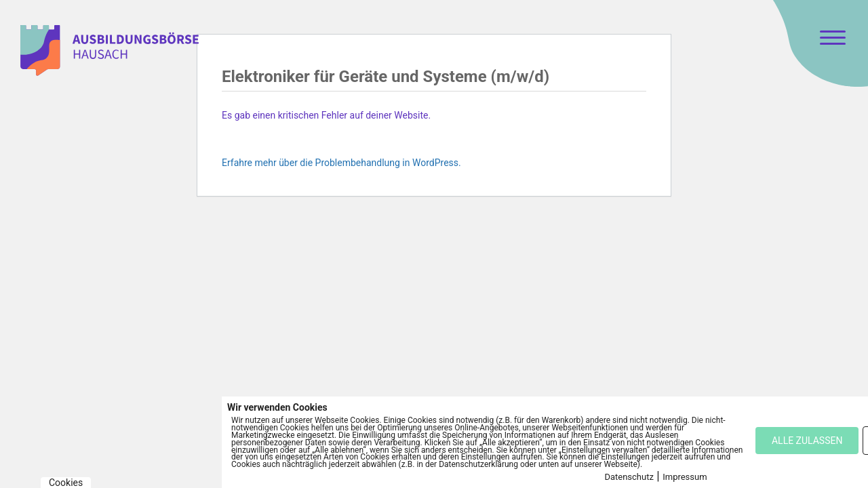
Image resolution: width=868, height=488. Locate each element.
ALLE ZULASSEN (807, 441)
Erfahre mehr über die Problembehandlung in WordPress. (341, 163)
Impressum (685, 477)
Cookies (66, 483)
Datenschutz (629, 477)
